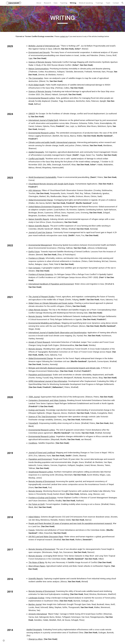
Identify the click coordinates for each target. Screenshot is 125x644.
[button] (123, 3)
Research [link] (47, 3)
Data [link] (55, 3)
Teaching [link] (64, 3)
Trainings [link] (99, 3)
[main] (62, 19)
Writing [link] (73, 3)
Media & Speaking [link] (86, 3)
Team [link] (108, 3)
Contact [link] (116, 3)
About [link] (39, 3)
